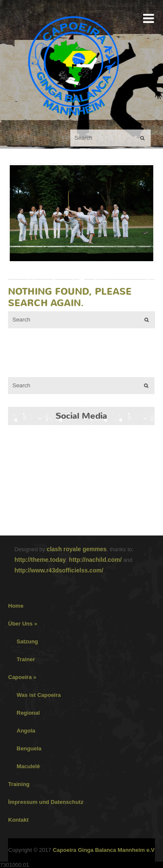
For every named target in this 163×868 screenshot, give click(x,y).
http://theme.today (40, 560)
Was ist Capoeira (39, 695)
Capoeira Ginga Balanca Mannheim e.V (104, 850)
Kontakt (18, 820)
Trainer (26, 659)
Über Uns (23, 624)
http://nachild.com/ (95, 560)
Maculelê (28, 766)
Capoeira (22, 677)
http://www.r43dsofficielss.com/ (59, 570)
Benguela (29, 748)
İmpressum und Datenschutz (46, 802)
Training (19, 784)
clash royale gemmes (77, 549)
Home (16, 606)
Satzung (27, 641)
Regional (28, 713)
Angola (26, 731)
